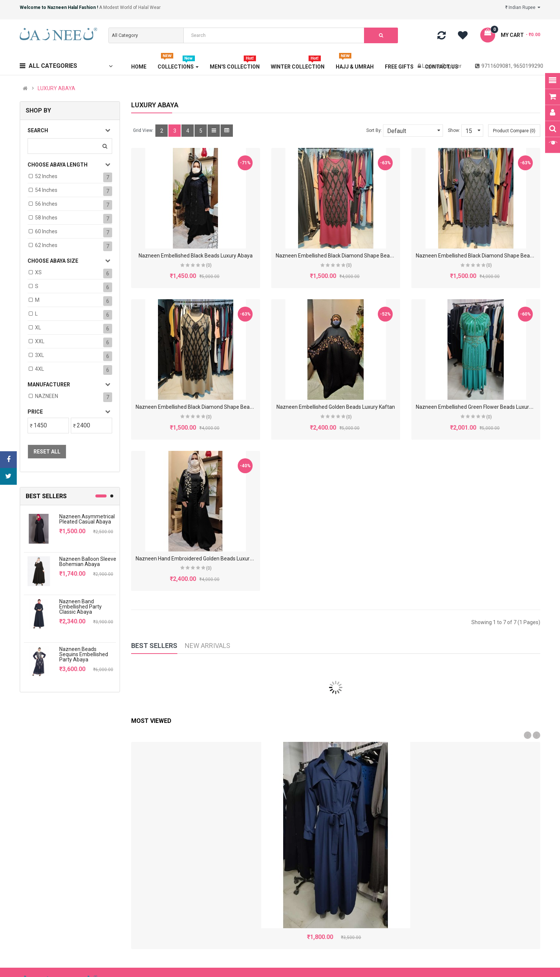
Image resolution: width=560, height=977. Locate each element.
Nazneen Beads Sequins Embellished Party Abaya (84, 654)
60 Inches (46, 231)
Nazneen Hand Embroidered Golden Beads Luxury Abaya (202, 559)
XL (38, 328)
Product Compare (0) (514, 131)
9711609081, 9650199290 (509, 66)
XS (38, 272)
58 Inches (46, 218)
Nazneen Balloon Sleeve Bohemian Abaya (88, 562)
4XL (39, 369)
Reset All (47, 452)
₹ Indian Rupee (523, 7)
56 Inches (46, 204)
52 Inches (46, 176)
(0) (209, 265)
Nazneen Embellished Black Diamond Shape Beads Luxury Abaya (352, 256)
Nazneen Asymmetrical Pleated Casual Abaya (87, 519)
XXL (40, 341)
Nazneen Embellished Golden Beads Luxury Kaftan (336, 407)
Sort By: (374, 130)
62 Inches (46, 245)
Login (429, 66)
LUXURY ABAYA (56, 88)
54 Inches (46, 190)
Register (452, 66)
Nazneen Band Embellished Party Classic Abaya (80, 607)
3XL (39, 355)
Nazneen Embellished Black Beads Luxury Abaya (196, 256)
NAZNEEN (47, 396)
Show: (454, 130)
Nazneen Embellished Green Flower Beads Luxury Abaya (482, 407)
